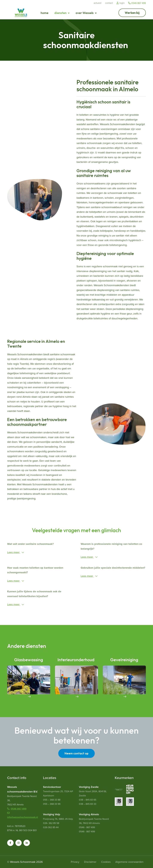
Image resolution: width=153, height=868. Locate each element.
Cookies (106, 862)
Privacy (75, 862)
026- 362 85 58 (51, 823)
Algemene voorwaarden (129, 862)
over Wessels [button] (85, 13)
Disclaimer (90, 862)
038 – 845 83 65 (88, 800)
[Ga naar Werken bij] (132, 13)
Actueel (98, 3)
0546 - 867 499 (87, 827)
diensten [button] (61, 13)
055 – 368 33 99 (52, 804)
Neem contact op (76, 753)
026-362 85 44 (51, 827)
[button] (10, 843)
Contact (109, 3)
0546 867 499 (137, 3)
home (45, 13)
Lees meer (14, 552)
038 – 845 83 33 (88, 804)
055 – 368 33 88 (52, 800)
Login (121, 3)
